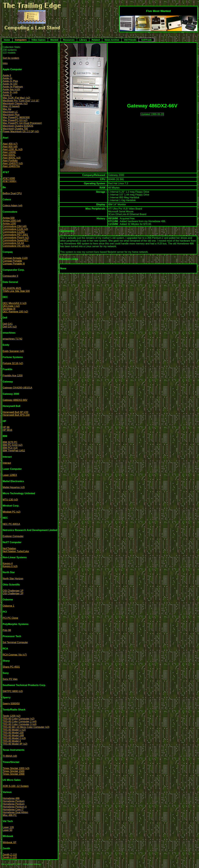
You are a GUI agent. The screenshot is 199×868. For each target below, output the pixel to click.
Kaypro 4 (8, 563)
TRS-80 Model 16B (13, 735)
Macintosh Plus (11, 115)
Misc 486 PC (10, 815)
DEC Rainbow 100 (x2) (15, 312)
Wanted (54, 40)
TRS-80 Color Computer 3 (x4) (20, 724)
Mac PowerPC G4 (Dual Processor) (22, 123)
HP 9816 (7, 430)
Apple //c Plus (10, 81)
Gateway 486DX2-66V (15, 400)
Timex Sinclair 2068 (14, 774)
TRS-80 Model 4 (12, 741)
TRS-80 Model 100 (13, 733)
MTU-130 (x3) (10, 500)
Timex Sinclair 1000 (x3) (16, 768)
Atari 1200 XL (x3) (13, 149)
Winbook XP (9, 842)
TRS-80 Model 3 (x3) (14, 738)
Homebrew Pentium (14, 801)
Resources (69, 40)
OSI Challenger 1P (13, 591)
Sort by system (11, 58)
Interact (7, 463)
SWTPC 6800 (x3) (13, 691)
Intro (5, 63)
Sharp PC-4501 (11, 667)
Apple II (7, 75)
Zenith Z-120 (10, 857)
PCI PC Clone (10, 618)
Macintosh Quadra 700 (15, 129)
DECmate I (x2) (11, 306)
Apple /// (7, 95)
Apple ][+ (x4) (10, 92)
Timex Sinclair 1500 (14, 771)
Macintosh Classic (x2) (15, 103)
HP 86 (6, 427)
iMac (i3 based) (11, 106)
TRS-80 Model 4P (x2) (15, 744)
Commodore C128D (14, 232)
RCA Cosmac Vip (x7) (15, 655)
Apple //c (7, 78)
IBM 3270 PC (10, 442)
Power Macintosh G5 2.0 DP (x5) (21, 131)
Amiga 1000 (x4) (12, 221)
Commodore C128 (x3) (15, 229)
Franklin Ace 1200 (13, 376)
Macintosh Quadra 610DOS (18, 126)
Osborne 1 (8, 606)
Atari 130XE (9, 152)
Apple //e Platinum (13, 87)
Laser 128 (8, 827)
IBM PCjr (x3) (10, 448)
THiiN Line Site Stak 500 (16, 291)
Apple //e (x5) (10, 84)
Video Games (38, 40)
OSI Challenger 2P (13, 593)
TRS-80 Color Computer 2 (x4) (20, 721)
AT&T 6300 (9, 178)
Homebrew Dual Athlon (15, 812)
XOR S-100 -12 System (16, 786)
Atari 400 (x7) (10, 144)
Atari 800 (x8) (10, 147)
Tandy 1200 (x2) (12, 716)
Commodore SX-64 (13, 243)
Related (96, 40)
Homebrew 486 (11, 798)
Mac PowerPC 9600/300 (16, 117)
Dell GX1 (8, 324)
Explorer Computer (13, 536)
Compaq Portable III (14, 264)
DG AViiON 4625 (12, 288)
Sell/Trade (146, 40)
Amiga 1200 (9, 223)
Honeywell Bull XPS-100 (16, 415)
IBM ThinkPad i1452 (14, 451)
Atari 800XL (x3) (12, 158)
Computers (21, 40)
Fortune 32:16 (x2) (13, 363)
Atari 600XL (9, 155)
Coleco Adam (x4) (13, 206)
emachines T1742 (13, 339)
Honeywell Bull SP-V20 (15, 412)
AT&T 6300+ (10, 181)
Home (7, 40)
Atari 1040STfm (11, 166)
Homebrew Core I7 (13, 810)
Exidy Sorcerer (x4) (13, 351)
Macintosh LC (10, 112)
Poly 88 (7, 630)
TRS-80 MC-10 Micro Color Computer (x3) (26, 727)
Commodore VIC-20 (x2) (16, 246)
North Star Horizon (13, 579)
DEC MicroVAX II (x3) (15, 303)
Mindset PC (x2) (12, 512)
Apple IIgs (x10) (11, 89)
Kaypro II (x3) (10, 566)
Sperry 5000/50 (11, 704)
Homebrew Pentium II (15, 807)
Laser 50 (7, 830)
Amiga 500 (9, 218)
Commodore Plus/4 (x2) (16, 237)
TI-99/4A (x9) (10, 756)
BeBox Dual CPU (12, 193)
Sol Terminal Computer (15, 642)
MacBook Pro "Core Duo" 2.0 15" (21, 101)
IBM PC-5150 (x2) (13, 445)
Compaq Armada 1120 (15, 258)
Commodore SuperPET (16, 240)
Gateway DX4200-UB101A (17, 388)
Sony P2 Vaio (10, 679)
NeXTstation (9, 548)
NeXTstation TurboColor (16, 551)
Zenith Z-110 (10, 855)
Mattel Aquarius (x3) (14, 487)
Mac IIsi (7, 109)
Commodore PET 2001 (15, 235)
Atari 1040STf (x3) (13, 163)
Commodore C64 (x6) (15, 226)
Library (83, 40)
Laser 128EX (10, 475)
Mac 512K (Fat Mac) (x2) (16, 98)
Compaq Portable (12, 261)
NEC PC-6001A (11, 524)
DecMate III (9, 309)
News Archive (112, 40)
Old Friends (130, 40)
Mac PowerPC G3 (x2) (15, 120)
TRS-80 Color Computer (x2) (19, 719)
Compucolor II (10, 276)
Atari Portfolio (10, 161)
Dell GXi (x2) (10, 327)
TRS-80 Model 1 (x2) (14, 730)
